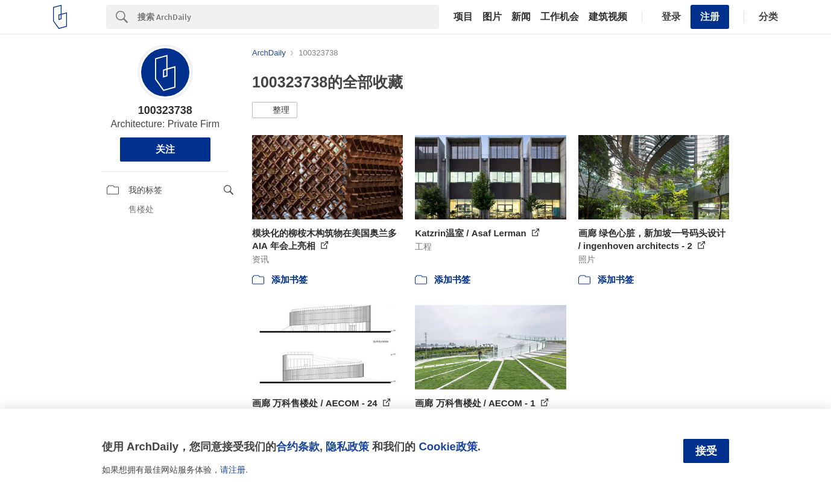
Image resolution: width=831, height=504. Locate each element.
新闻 (521, 17)
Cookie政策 (448, 446)
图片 (492, 17)
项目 (463, 17)
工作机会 (560, 17)
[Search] (288, 17)
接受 (706, 451)
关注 (165, 149)
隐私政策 (347, 446)
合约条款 (298, 446)
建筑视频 (608, 17)
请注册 (233, 470)
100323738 (165, 110)
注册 (710, 17)
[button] (275, 110)
